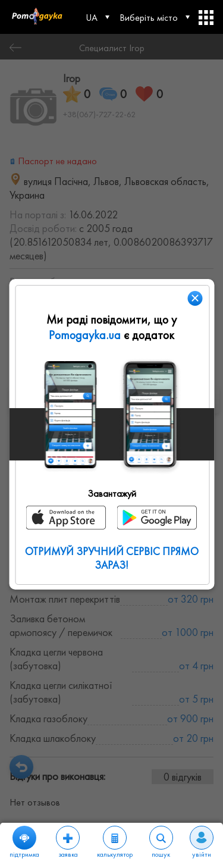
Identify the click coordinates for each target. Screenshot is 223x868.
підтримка (24, 842)
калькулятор (115, 842)
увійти (202, 842)
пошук (161, 842)
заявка (68, 842)
